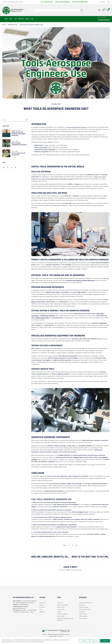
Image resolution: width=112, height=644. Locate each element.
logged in (69, 570)
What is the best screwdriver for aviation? (19, 144)
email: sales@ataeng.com (63, 2)
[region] (56, 640)
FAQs (109, 2)
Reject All (95, 641)
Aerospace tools (13, 25)
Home (4, 25)
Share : (65, 545)
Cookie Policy (40, 642)
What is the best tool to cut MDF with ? (18, 154)
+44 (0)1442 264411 (104, 20)
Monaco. (61, 636)
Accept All (105, 641)
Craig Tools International (80, 2)
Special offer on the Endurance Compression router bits (18, 134)
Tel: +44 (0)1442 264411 (47, 2)
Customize (84, 641)
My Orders (103, 2)
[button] (108, 10)
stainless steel (78, 457)
